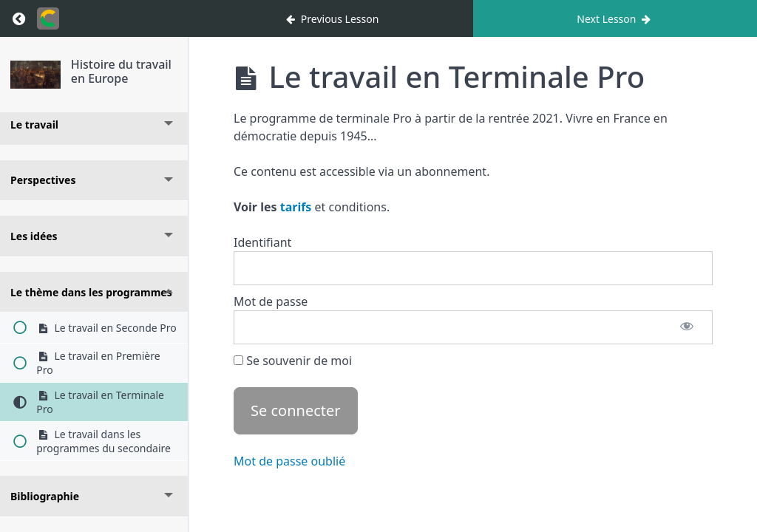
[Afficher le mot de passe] (687, 327)
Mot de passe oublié (289, 461)
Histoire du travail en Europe (121, 71)
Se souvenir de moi (293, 361)
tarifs (296, 207)
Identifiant (262, 242)
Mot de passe (271, 301)
